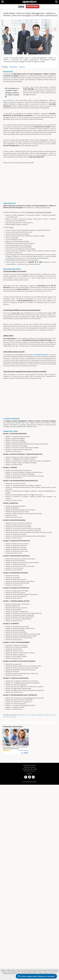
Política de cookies (30, 767)
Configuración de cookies (29, 769)
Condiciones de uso (29, 771)
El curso (5, 67)
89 (26, 753)
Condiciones (13, 67)
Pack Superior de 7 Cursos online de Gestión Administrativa (15, 748)
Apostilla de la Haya (42, 355)
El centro (22, 67)
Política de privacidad (29, 765)
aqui (48, 972)
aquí (13, 260)
